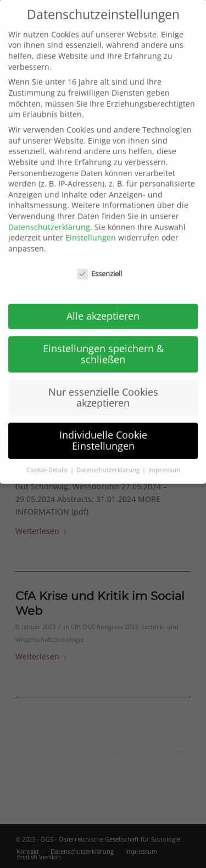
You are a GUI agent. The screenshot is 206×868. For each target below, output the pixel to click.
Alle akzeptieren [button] (103, 305)
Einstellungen (91, 226)
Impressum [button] (164, 458)
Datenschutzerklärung (49, 215)
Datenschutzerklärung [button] (109, 458)
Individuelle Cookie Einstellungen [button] (103, 429)
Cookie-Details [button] (48, 458)
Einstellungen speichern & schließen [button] (103, 343)
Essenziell (99, 262)
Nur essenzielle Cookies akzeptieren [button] (103, 386)
